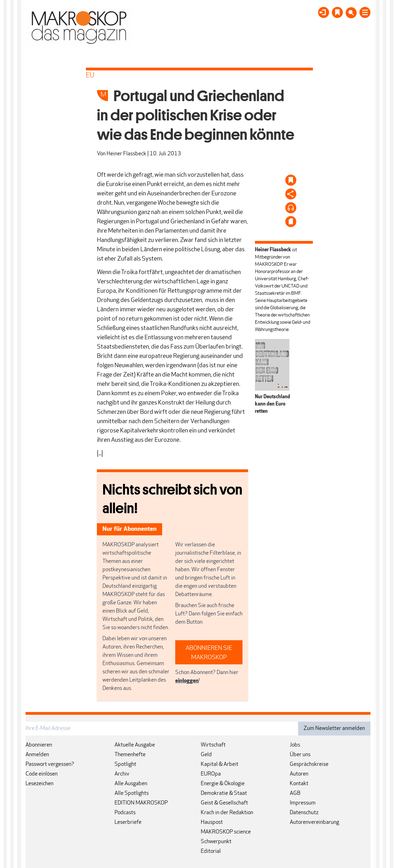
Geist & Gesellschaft (224, 803)
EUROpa (211, 774)
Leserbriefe (128, 822)
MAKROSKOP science (226, 832)
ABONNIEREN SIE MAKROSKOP (209, 653)
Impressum (303, 803)
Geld (206, 755)
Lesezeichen (39, 784)
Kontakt (299, 784)
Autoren (299, 774)
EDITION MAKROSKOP (141, 803)
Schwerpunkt (216, 842)
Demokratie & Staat (224, 793)
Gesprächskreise (309, 764)
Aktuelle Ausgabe (135, 745)
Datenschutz (304, 813)
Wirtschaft (213, 745)
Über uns (300, 755)
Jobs (295, 745)
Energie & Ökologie (223, 784)
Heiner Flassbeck (126, 154)
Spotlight (125, 764)
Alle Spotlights (132, 793)
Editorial (211, 851)
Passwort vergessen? (50, 764)
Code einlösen (42, 774)
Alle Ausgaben (131, 784)
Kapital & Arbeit (220, 764)
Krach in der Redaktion (227, 813)
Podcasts (125, 813)
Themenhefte (130, 755)
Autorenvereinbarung (314, 822)
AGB (295, 793)
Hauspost (212, 822)
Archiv (122, 774)
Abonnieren (39, 745)
